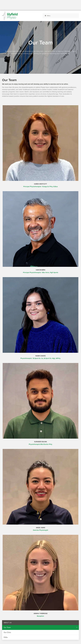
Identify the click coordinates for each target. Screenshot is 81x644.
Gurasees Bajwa (40, 442)
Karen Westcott (40, 184)
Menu (48, 16)
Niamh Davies (40, 356)
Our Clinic (7, 632)
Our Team (7, 627)
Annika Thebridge (41, 613)
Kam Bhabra (41, 270)
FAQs (6, 637)
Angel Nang (41, 528)
